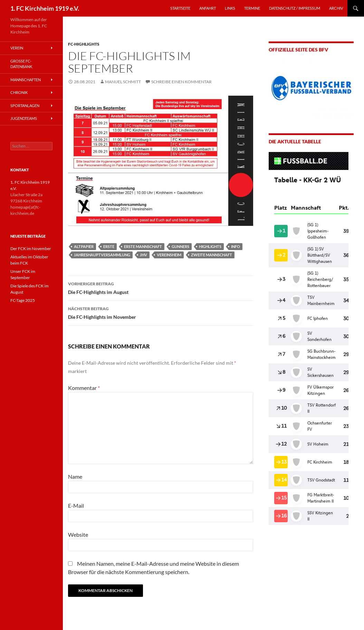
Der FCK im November (31, 249)
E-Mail (76, 505)
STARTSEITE (180, 8)
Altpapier (84, 246)
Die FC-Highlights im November (161, 312)
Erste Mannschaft (143, 246)
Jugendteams (24, 118)
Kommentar (84, 388)
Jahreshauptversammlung (102, 255)
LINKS (230, 8)
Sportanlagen (25, 106)
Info (236, 246)
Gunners (180, 246)
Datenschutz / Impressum (295, 8)
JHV (143, 255)
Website (78, 534)
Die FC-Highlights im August (161, 287)
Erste (109, 246)
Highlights (210, 246)
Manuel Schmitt (123, 82)
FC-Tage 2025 (23, 300)
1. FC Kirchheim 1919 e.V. (45, 8)
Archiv (336, 8)
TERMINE (252, 8)
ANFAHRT (208, 8)
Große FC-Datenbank (21, 64)
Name (75, 476)
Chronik (19, 92)
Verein (17, 48)
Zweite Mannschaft (212, 255)
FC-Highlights (84, 44)
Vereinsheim (169, 255)
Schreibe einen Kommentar (181, 82)
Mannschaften (26, 80)
